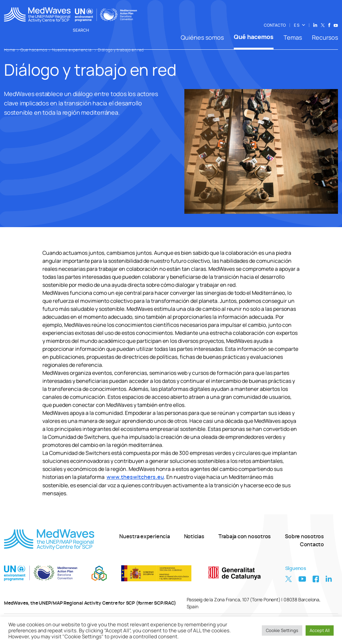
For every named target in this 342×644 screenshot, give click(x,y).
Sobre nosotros (304, 537)
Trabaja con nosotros (245, 537)
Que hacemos (34, 50)
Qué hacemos (254, 37)
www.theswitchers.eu (135, 477)
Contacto (312, 545)
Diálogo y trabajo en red (121, 50)
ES (297, 25)
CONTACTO (275, 25)
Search (84, 30)
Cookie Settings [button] (282, 630)
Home (10, 50)
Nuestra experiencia (145, 537)
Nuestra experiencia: (72, 50)
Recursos (325, 37)
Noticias (194, 537)
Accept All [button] (320, 630)
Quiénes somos (202, 37)
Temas (293, 37)
